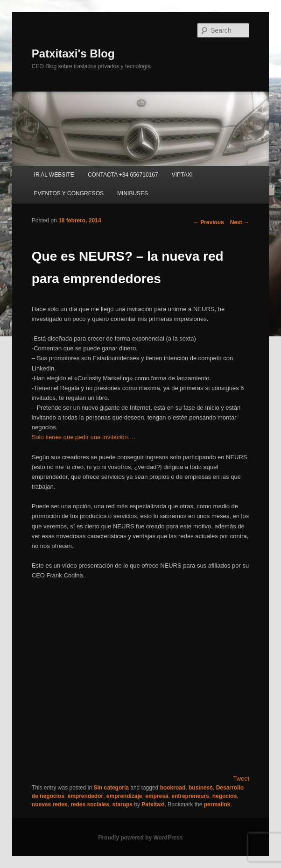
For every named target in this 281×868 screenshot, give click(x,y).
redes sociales (90, 804)
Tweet (242, 779)
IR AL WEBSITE (54, 175)
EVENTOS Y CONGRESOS (69, 193)
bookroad (173, 788)
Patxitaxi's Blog (73, 53)
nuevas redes (50, 804)
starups (123, 804)
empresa (157, 796)
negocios (225, 796)
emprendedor (85, 796)
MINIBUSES (133, 193)
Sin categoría (111, 788)
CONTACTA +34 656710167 (123, 175)
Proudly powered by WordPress (140, 838)
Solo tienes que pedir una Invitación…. (84, 437)
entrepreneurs (190, 796)
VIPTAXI (182, 175)
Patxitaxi (153, 804)
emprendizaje (124, 796)
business (201, 788)
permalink (217, 804)
